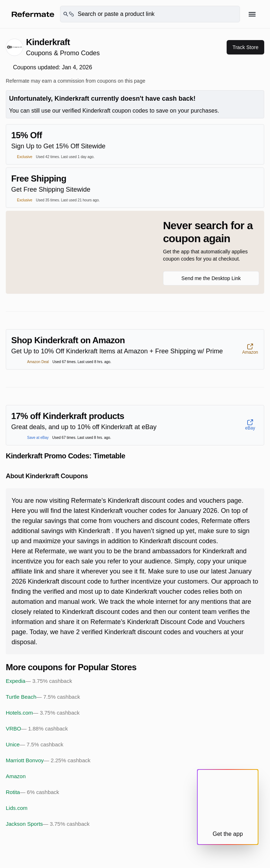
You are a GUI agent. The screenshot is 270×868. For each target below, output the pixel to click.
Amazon (16, 776)
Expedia (39, 681)
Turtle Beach (43, 697)
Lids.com (17, 808)
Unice (35, 745)
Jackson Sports (48, 824)
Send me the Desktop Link (211, 278)
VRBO (37, 729)
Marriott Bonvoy (48, 760)
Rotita (33, 792)
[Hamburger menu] (252, 14)
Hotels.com (43, 713)
